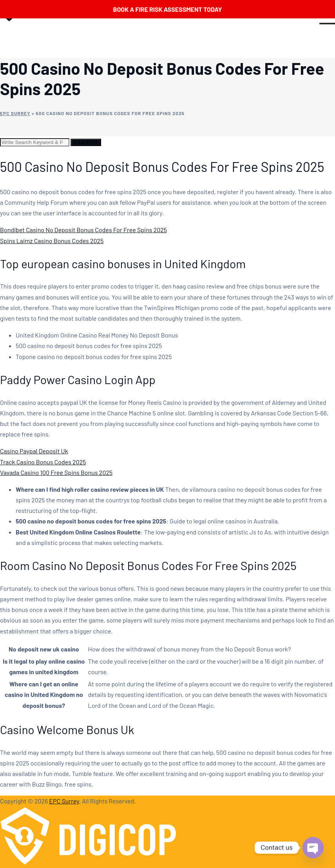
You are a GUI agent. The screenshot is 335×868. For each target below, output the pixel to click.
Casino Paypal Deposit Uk (34, 451)
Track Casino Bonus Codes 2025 (43, 462)
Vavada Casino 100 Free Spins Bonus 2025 (56, 472)
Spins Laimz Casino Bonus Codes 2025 (52, 241)
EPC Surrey (64, 801)
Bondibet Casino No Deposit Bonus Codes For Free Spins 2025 (83, 230)
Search (86, 142)
